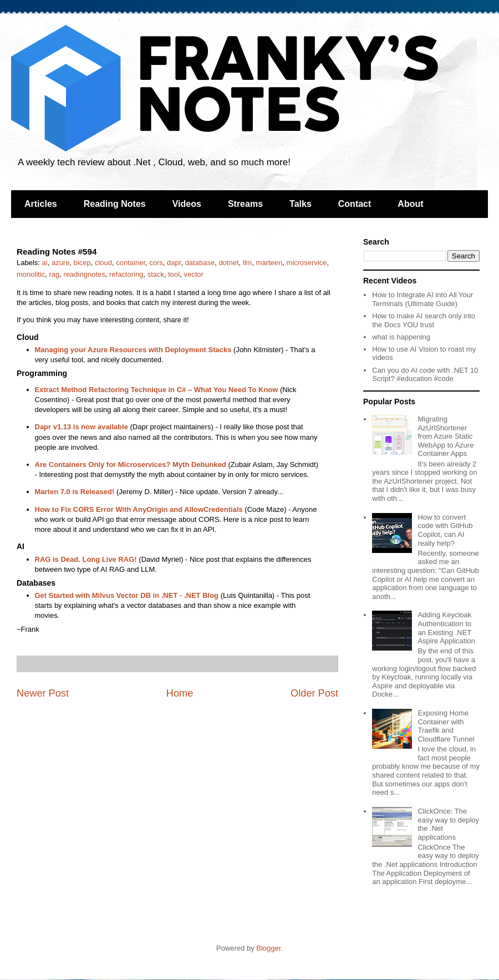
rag (55, 274)
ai (45, 263)
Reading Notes (115, 204)
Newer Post (43, 693)
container (131, 263)
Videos (187, 204)
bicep (82, 263)
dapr (174, 263)
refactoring (126, 274)
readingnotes (85, 274)
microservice (307, 263)
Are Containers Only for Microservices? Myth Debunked (131, 464)
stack (156, 274)
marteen (269, 263)
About (410, 204)
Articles (41, 204)
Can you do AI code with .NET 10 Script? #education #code (425, 375)
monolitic (31, 274)
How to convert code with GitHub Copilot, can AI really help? (445, 530)
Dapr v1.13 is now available (82, 427)
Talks (301, 204)
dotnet (228, 263)
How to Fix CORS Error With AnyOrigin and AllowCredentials (139, 509)
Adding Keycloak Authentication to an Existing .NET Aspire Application (446, 628)
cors (156, 263)
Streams (245, 204)
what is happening (401, 337)
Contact (355, 204)
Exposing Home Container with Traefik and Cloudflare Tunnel (446, 726)
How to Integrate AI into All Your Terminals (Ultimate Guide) (422, 299)
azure (61, 263)
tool (174, 274)
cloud (103, 263)
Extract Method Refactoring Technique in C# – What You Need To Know (157, 390)
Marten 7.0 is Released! (75, 492)
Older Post (314, 693)
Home (180, 693)
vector (193, 274)
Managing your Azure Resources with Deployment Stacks (133, 350)
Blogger (268, 948)
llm (248, 263)
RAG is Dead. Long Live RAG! (86, 559)
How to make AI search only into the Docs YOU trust (424, 320)
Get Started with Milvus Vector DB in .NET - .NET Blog (127, 595)
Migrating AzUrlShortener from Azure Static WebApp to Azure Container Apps (445, 436)
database (200, 263)
